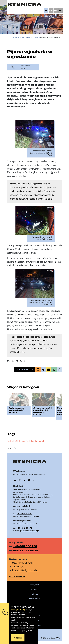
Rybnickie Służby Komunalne (25, 570)
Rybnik (9, 441)
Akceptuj (18, 638)
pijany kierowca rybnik (37, 441)
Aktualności (26, 37)
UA (56, 10)
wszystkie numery (17, 576)
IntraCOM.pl (57, 638)
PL (61, 10)
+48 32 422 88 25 (26, 550)
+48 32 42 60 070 (24, 528)
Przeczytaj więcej (18, 610)
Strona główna (14, 37)
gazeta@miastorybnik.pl (29, 516)
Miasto (36, 37)
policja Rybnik (16, 441)
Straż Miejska (18, 567)
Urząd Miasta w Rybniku (23, 563)
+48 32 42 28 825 (24, 514)
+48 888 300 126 (25, 546)
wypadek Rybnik (25, 441)
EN (51, 10)
